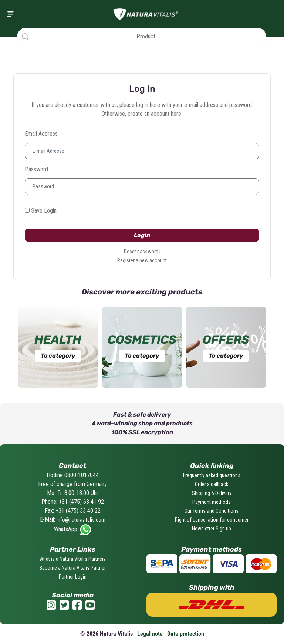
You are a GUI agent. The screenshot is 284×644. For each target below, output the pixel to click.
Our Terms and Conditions (212, 511)
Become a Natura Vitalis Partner (73, 568)
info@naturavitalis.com (81, 520)
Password (36, 169)
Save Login (41, 211)
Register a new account (142, 260)
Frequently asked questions (212, 475)
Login (142, 235)
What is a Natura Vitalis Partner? (72, 559)
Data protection (186, 634)
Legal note (150, 634)
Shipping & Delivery (212, 493)
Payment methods (212, 502)
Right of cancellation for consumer (212, 520)
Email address (41, 134)
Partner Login (73, 577)
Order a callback (212, 484)
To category (58, 356)
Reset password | (142, 252)
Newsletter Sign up (212, 529)
